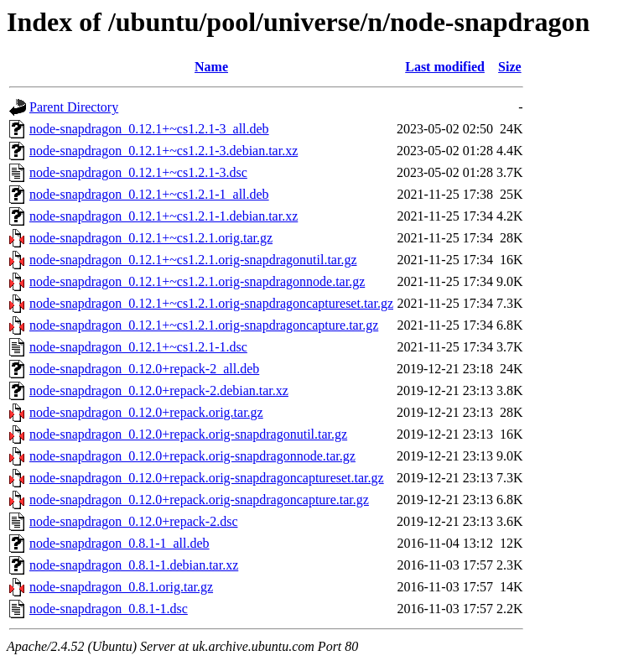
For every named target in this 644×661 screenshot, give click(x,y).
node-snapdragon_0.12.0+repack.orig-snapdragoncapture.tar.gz (199, 500)
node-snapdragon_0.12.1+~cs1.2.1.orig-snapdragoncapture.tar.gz (204, 325)
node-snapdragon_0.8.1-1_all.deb (119, 543)
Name (211, 67)
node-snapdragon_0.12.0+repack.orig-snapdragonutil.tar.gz (188, 434)
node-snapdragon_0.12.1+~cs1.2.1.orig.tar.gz (151, 238)
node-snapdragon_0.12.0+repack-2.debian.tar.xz (159, 390)
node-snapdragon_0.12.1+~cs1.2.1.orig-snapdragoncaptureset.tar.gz (211, 303)
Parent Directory (74, 107)
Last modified (445, 67)
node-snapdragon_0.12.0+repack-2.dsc (134, 521)
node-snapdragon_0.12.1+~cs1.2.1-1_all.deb (149, 194)
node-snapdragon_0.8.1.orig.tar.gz (121, 587)
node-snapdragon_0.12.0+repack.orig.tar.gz (146, 412)
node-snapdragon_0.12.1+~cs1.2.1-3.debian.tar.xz (164, 151)
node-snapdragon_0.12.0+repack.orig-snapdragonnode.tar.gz (192, 456)
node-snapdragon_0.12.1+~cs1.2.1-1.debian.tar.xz (164, 216)
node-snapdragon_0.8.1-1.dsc (109, 609)
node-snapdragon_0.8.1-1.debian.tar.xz (134, 565)
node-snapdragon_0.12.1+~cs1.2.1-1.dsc (138, 347)
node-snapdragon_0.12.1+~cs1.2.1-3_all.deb (149, 129)
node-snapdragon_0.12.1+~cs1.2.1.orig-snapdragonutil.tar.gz (193, 260)
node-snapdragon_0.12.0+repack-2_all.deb (144, 369)
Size (510, 67)
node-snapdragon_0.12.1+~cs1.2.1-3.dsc (138, 172)
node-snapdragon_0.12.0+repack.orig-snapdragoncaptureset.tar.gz (207, 478)
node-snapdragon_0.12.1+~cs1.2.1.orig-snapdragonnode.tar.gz (197, 281)
